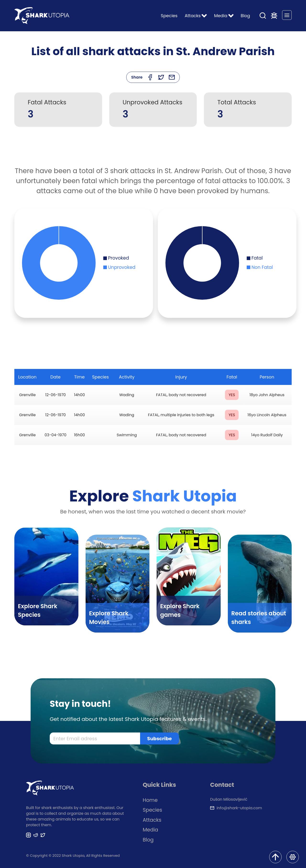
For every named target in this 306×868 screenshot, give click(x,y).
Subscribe (160, 738)
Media (150, 830)
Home (150, 800)
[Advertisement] (153, 149)
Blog (245, 16)
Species (169, 16)
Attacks (152, 820)
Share (137, 77)
